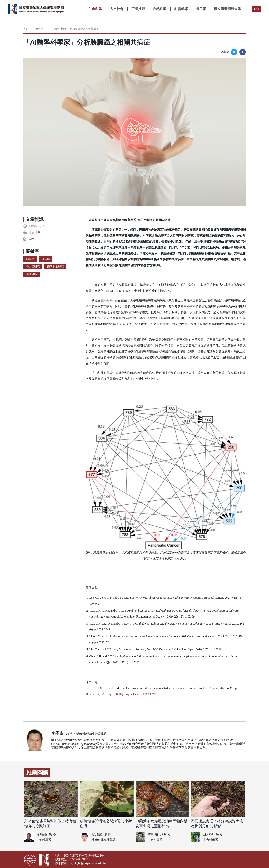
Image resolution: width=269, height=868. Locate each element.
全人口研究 (33, 268)
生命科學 (95, 9)
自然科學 (159, 9)
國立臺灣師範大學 (227, 9)
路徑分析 (32, 276)
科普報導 (181, 9)
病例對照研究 (57, 268)
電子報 (201, 9)
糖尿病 (47, 260)
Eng (256, 9)
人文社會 (116, 9)
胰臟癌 (30, 260)
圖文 (32, 239)
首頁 (26, 29)
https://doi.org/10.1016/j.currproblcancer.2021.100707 (128, 694)
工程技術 (138, 9)
